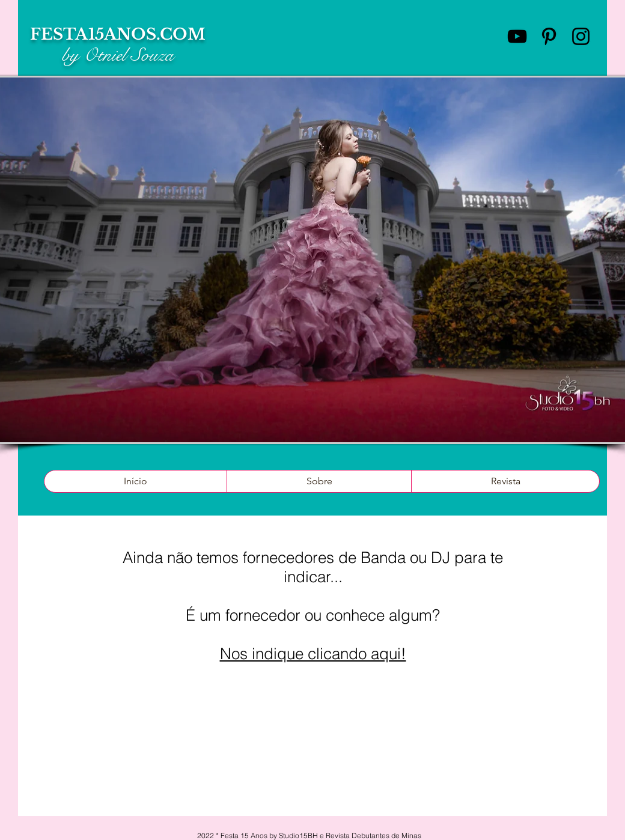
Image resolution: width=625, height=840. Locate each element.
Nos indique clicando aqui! (313, 654)
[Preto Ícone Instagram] (581, 36)
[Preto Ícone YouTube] (517, 36)
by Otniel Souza (118, 55)
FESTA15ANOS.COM (118, 34)
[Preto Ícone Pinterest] (549, 36)
